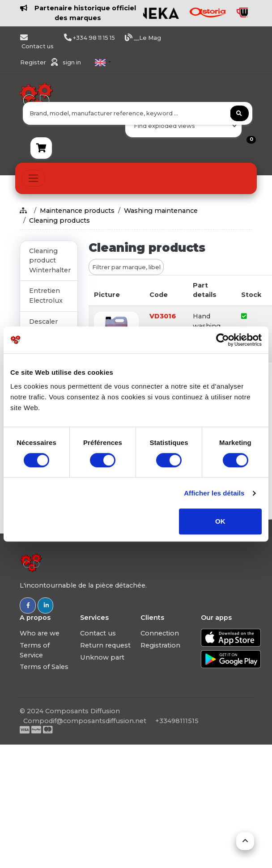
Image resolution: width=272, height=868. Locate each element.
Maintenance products (77, 211)
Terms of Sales (44, 667)
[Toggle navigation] (33, 178)
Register (34, 62)
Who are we (40, 633)
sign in (72, 62)
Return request (105, 645)
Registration (160, 645)
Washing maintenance (161, 211)
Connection (160, 633)
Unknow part (102, 657)
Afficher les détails (214, 493)
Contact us (98, 633)
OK (220, 521)
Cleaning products (59, 220)
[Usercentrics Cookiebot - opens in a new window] (223, 340)
